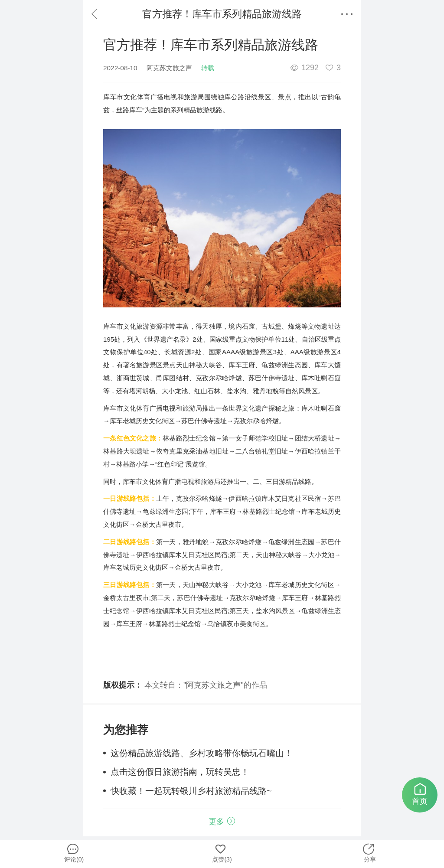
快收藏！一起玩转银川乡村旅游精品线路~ (191, 791)
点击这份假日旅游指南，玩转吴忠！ (180, 772)
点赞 (220, 852)
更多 (222, 822)
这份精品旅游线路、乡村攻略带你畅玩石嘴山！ (202, 753)
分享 (369, 852)
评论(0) (73, 852)
